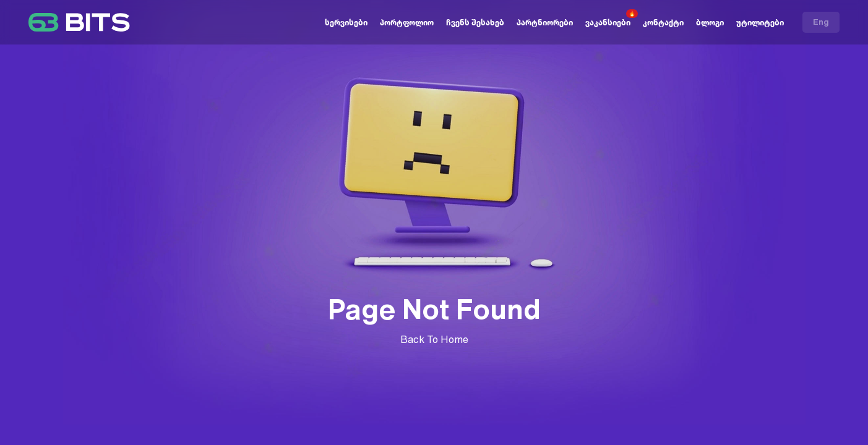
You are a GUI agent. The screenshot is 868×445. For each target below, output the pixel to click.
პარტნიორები (545, 23)
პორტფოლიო (407, 23)
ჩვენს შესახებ (475, 23)
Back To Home (434, 340)
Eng (821, 22)
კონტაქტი (663, 23)
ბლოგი (710, 23)
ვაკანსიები (608, 23)
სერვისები (346, 23)
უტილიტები (760, 23)
